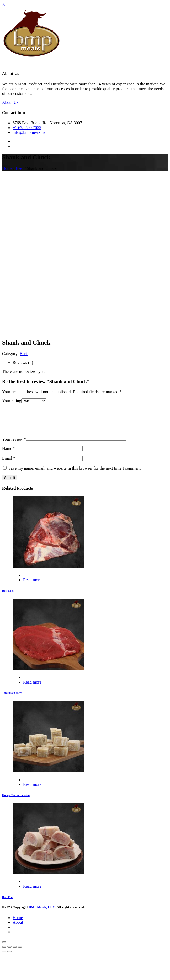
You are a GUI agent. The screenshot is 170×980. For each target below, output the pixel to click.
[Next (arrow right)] (9, 958)
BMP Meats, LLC (42, 913)
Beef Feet (8, 903)
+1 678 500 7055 (27, 128)
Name (9, 455)
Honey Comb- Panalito (16, 801)
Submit (10, 484)
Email (9, 465)
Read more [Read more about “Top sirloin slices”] (32, 688)
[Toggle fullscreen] (15, 953)
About (18, 929)
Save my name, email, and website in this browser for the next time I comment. (75, 474)
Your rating (12, 401)
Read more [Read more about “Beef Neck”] (32, 586)
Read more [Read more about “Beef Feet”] (32, 893)
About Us (10, 102)
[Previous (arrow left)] (4, 958)
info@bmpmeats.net (30, 132)
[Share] (9, 953)
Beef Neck (8, 597)
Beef (20, 168)
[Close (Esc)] (4, 953)
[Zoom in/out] (20, 953)
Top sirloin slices (12, 699)
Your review (14, 446)
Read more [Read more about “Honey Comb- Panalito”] (32, 791)
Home (7, 168)
